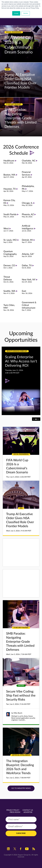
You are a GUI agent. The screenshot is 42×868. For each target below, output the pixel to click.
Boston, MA (9, 175)
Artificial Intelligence (21, 755)
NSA (8, 69)
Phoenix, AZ (28, 214)
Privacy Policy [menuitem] (13, 810)
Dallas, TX (27, 266)
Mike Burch (18, 713)
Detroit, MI (27, 240)
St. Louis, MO (10, 240)
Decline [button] (26, 13)
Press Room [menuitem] (15, 812)
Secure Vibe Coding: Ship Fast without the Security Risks (21, 696)
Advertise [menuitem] (28, 812)
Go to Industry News (21, 788)
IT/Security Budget (14, 104)
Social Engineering (14, 32)
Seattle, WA (9, 291)
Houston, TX (10, 189)
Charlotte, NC (29, 161)
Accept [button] (16, 13)
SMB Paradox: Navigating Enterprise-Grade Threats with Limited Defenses (21, 118)
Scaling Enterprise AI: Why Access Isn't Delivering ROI (21, 361)
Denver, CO (9, 266)
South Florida (10, 214)
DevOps (21, 686)
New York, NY (29, 280)
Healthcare (9, 161)
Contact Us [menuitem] (28, 810)
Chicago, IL (27, 203)
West (6, 229)
